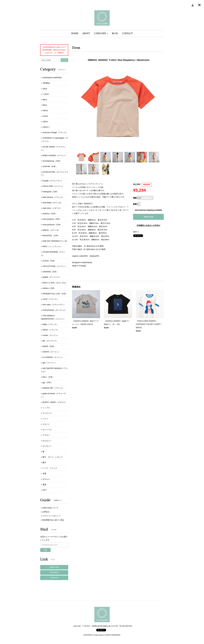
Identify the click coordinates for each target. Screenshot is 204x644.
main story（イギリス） (52, 208)
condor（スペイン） (51, 335)
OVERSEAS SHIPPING (52, 78)
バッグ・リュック (50, 468)
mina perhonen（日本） (52, 225)
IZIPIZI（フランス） (51, 330)
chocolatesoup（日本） (52, 161)
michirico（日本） (50, 214)
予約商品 (46, 83)
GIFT (45, 490)
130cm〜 (46, 127)
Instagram (54, 572)
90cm (45, 105)
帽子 (44, 463)
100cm (45, 110)
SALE (45, 89)
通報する (136, 232)
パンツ (45, 419)
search (64, 60)
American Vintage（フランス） (55, 132)
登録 (45, 550)
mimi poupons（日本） (52, 219)
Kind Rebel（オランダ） (52, 203)
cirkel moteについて (50, 508)
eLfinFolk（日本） (50, 166)
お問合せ (46, 512)
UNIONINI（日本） (50, 272)
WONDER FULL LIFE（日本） (55, 294)
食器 (44, 484)
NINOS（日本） (49, 346)
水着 (44, 473)
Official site (54, 567)
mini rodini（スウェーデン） (54, 305)
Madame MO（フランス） (53, 388)
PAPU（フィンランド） (52, 246)
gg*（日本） (48, 382)
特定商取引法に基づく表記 (53, 520)
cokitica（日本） (49, 288)
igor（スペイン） (50, 363)
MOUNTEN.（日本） (51, 236)
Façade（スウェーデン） (53, 181)
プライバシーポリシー (51, 516)
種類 (135, 198)
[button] (101, 34)
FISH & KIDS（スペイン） (53, 186)
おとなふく (47, 441)
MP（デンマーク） (50, 341)
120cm (45, 122)
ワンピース (47, 413)
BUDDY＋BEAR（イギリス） (55, 402)
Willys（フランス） (50, 324)
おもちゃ (46, 479)
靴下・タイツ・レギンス (53, 457)
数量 (135, 204)
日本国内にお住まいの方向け (148, 225)
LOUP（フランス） (50, 299)
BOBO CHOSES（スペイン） (55, 155)
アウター (46, 435)
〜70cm (46, 94)
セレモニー (47, 446)
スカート (46, 424)
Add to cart (148, 217)
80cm (45, 100)
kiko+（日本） (48, 377)
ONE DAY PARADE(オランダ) (55, 241)
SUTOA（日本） (49, 261)
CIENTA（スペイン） (51, 352)
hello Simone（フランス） (53, 197)
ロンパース (47, 430)
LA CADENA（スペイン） (53, 357)
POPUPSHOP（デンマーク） (55, 310)
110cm (45, 116)
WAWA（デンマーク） (52, 277)
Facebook (54, 578)
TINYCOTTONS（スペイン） (55, 266)
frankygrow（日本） (51, 192)
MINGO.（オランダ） (51, 230)
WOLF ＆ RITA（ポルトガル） (55, 283)
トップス (46, 408)
